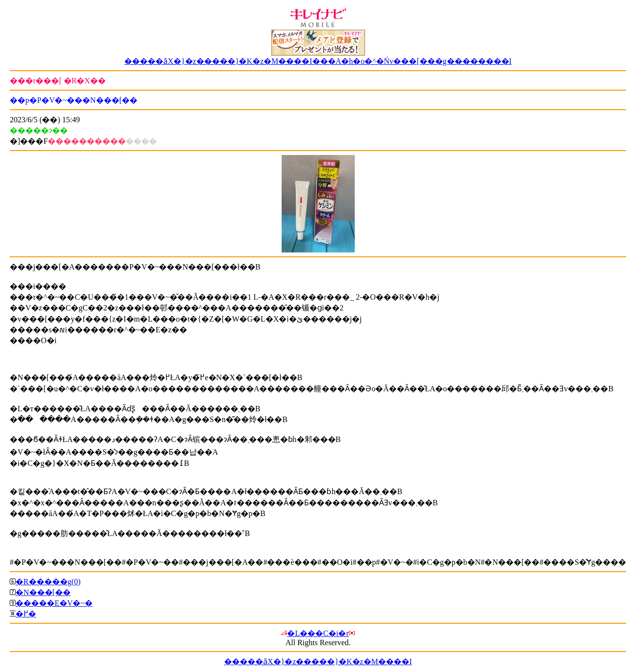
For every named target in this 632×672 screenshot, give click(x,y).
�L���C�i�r (318, 633)
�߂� (26, 614)
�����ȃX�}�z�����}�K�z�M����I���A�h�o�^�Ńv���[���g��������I (318, 61)
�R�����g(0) (48, 582)
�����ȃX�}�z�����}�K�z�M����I (318, 662)
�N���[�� (43, 592)
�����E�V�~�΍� (54, 603)
